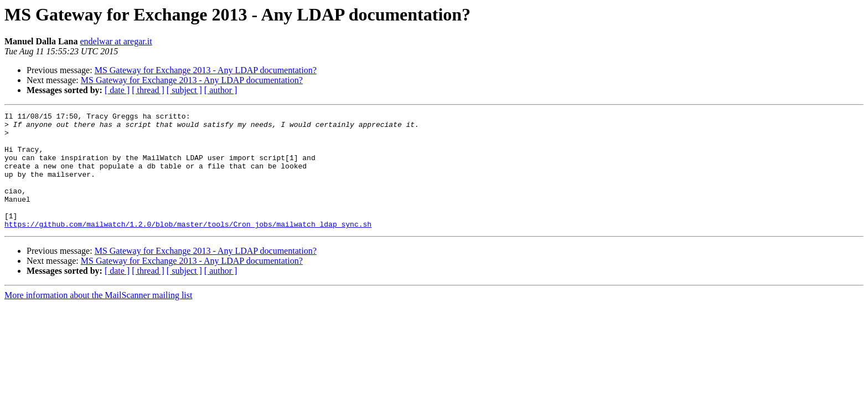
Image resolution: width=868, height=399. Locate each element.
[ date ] (117, 90)
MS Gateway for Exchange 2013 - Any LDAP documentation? (206, 70)
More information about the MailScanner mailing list (98, 318)
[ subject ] (184, 90)
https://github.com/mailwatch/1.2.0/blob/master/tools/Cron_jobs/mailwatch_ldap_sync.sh (188, 247)
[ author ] (221, 90)
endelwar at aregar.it (116, 41)
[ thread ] (148, 90)
